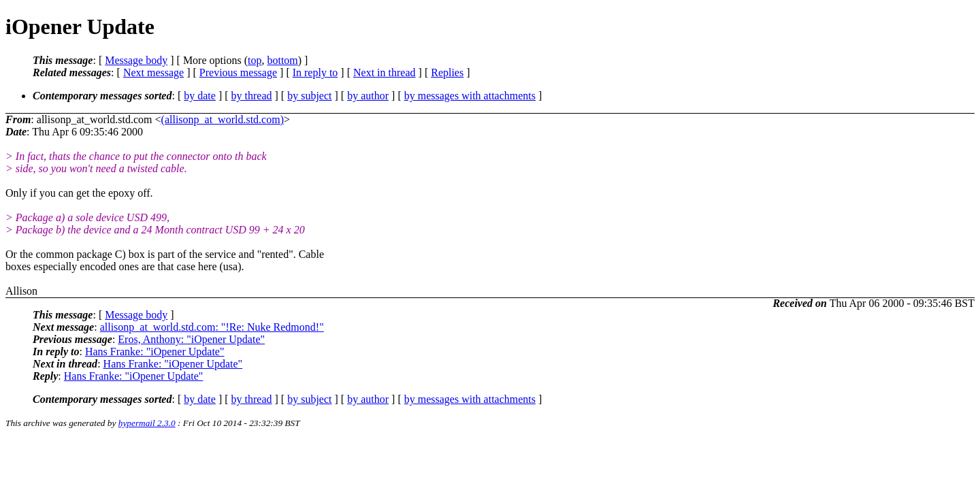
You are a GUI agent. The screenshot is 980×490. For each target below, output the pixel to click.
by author (368, 96)
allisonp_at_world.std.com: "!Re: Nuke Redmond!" (212, 327)
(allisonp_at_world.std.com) (223, 119)
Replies (447, 72)
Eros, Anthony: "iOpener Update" (191, 339)
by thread (252, 96)
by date (200, 96)
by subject (309, 96)
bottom (282, 60)
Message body (136, 60)
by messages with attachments (470, 96)
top (255, 60)
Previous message (238, 72)
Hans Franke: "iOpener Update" (155, 352)
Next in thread (385, 72)
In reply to (315, 72)
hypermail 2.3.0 (147, 423)
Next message (153, 72)
